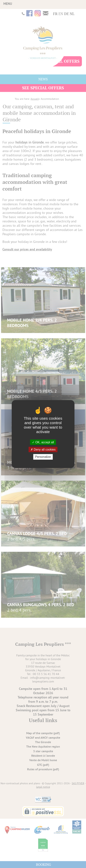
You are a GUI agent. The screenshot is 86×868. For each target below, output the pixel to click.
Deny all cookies (43, 450)
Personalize (43, 457)
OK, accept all (43, 442)
